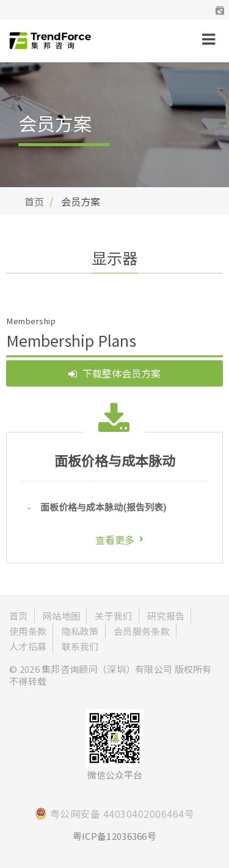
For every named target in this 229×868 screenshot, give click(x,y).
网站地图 (61, 616)
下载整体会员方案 (114, 373)
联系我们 (80, 646)
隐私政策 (80, 631)
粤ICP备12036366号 (114, 836)
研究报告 (166, 616)
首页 (34, 201)
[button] (220, 10)
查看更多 (115, 540)
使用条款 (28, 631)
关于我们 (113, 616)
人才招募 (28, 646)
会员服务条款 (142, 631)
